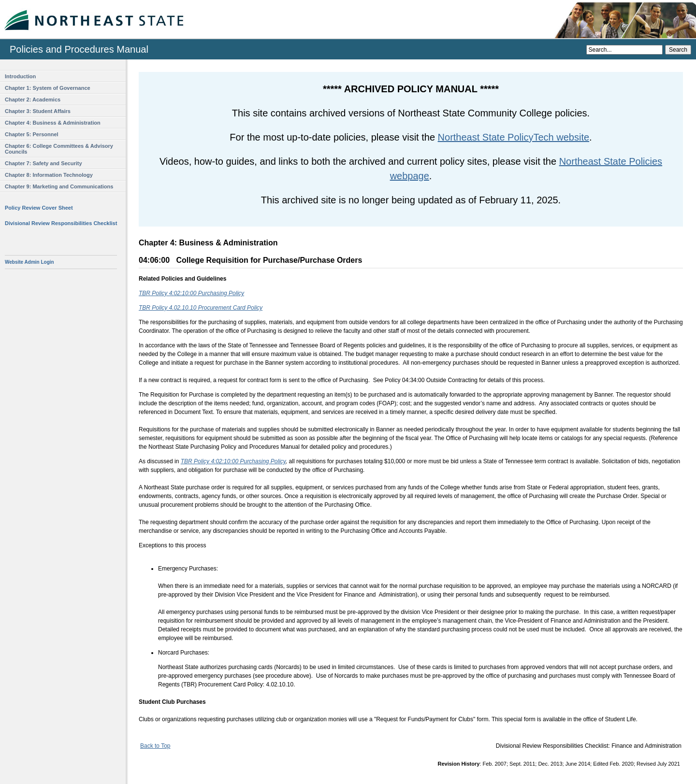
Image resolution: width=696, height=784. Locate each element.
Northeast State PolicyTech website (514, 137)
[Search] (624, 50)
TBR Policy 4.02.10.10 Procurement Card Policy (201, 308)
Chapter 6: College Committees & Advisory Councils (59, 149)
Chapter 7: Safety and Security (43, 163)
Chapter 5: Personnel (32, 134)
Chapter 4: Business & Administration (53, 123)
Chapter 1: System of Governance (48, 88)
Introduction (20, 76)
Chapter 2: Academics (33, 100)
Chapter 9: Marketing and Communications (59, 186)
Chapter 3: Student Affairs (38, 111)
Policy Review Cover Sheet (39, 208)
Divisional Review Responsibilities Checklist (61, 223)
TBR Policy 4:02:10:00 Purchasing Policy (191, 293)
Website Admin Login (29, 262)
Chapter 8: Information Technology (49, 175)
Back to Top (155, 746)
